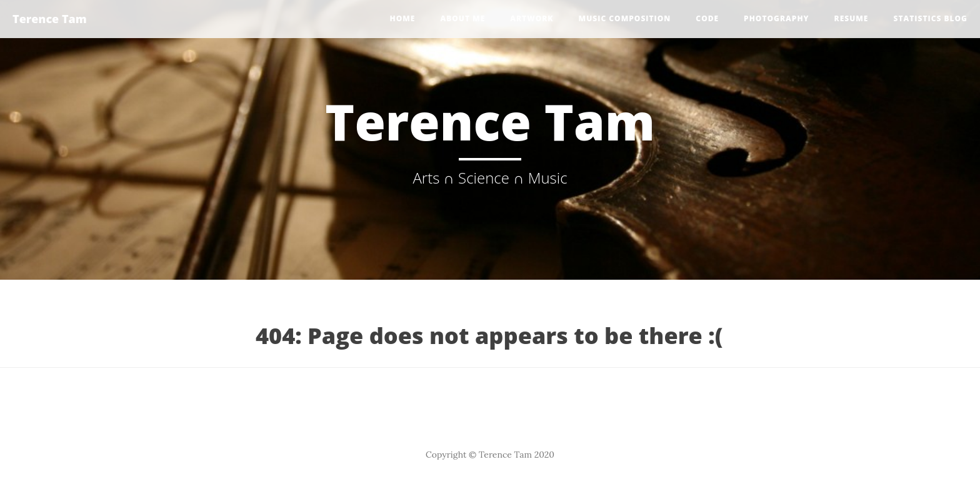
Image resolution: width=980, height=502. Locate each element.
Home (402, 18)
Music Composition (625, 18)
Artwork (532, 18)
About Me (462, 18)
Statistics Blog (930, 18)
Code (707, 18)
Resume (852, 18)
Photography (776, 18)
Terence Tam (50, 19)
